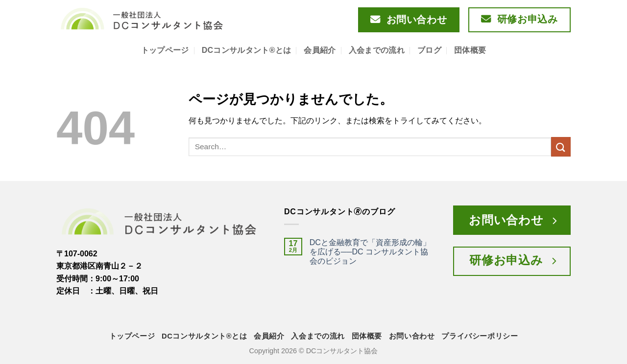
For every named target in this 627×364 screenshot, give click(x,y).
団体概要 (470, 50)
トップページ (165, 50)
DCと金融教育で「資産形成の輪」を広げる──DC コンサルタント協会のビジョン (370, 252)
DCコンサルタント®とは (247, 50)
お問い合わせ (412, 336)
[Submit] (561, 147)
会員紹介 (320, 50)
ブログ (429, 50)
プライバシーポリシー (480, 336)
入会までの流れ (377, 50)
